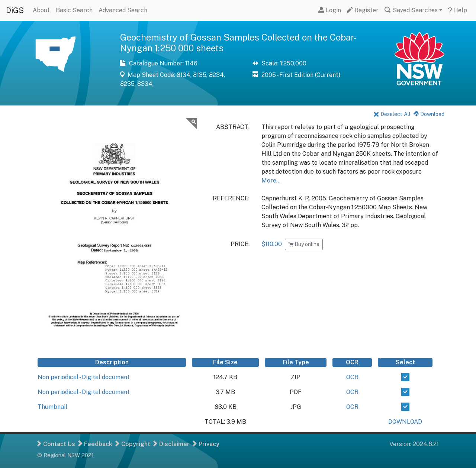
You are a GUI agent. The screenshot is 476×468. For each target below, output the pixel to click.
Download (429, 114)
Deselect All (392, 114)
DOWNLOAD (405, 422)
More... (271, 180)
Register (363, 10)
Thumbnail (52, 407)
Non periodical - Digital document (84, 377)
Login (330, 10)
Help (458, 10)
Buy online (304, 244)
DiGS (15, 10)
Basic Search (74, 10)
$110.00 (272, 244)
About (41, 10)
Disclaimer (171, 444)
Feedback (95, 444)
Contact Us (56, 444)
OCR (352, 377)
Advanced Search (123, 10)
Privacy (206, 444)
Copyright (133, 444)
